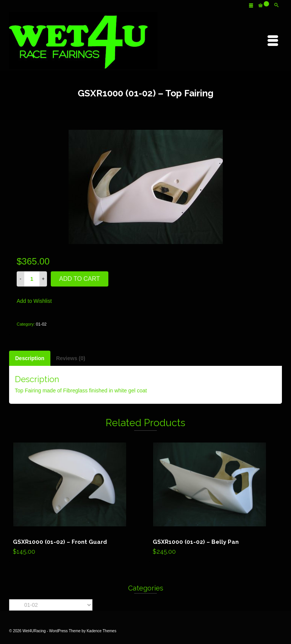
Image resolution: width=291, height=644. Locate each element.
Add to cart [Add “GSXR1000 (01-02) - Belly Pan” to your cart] (215, 501)
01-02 (41, 324)
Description (30, 358)
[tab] (30, 358)
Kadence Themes (102, 631)
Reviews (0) (71, 358)
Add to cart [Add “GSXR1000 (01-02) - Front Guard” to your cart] (75, 501)
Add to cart (80, 279)
